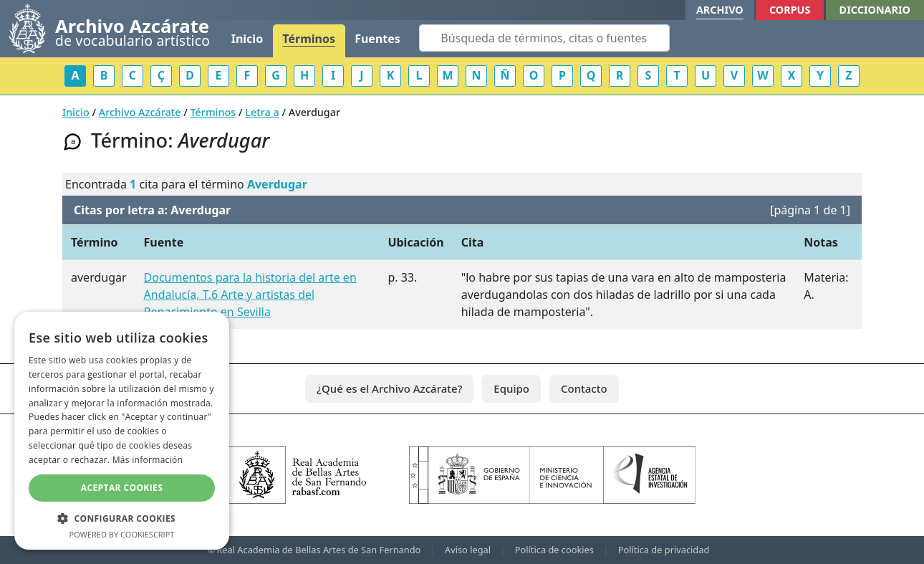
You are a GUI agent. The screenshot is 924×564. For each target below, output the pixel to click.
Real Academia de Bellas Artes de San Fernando (318, 550)
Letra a (262, 112)
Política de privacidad (664, 550)
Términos (309, 39)
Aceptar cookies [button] (122, 488)
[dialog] (122, 431)
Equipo (511, 388)
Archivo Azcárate (140, 112)
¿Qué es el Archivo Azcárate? (389, 388)
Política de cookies (554, 550)
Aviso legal (468, 550)
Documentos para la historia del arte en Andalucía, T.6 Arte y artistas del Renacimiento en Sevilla (250, 295)
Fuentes (377, 39)
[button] (122, 518)
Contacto (584, 388)
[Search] (544, 38)
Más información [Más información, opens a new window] (148, 460)
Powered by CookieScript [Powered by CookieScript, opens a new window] (122, 534)
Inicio (247, 39)
